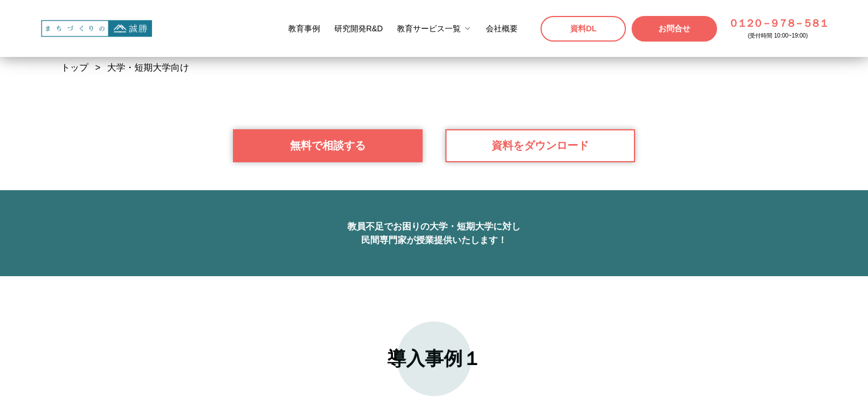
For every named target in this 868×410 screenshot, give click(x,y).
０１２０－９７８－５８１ (778, 23)
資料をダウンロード (540, 391)
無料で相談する (328, 391)
